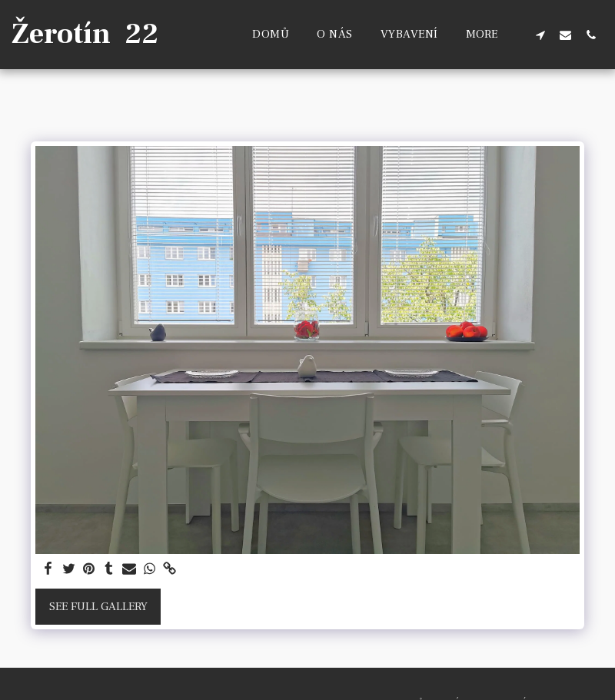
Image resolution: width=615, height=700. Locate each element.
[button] (540, 35)
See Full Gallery (98, 607)
